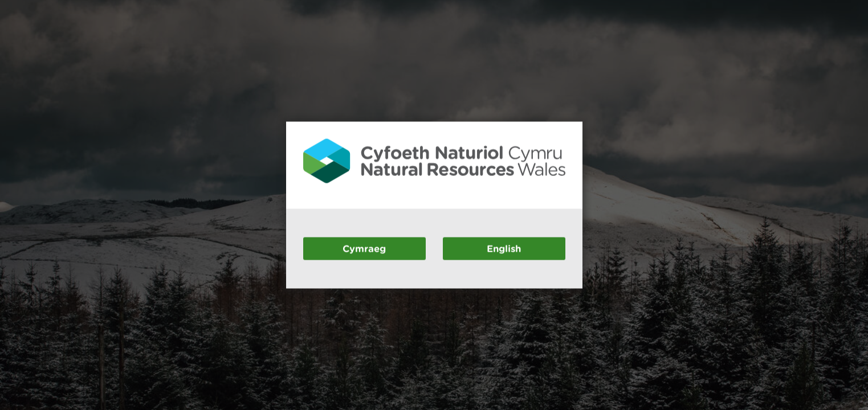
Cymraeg (364, 248)
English (504, 248)
